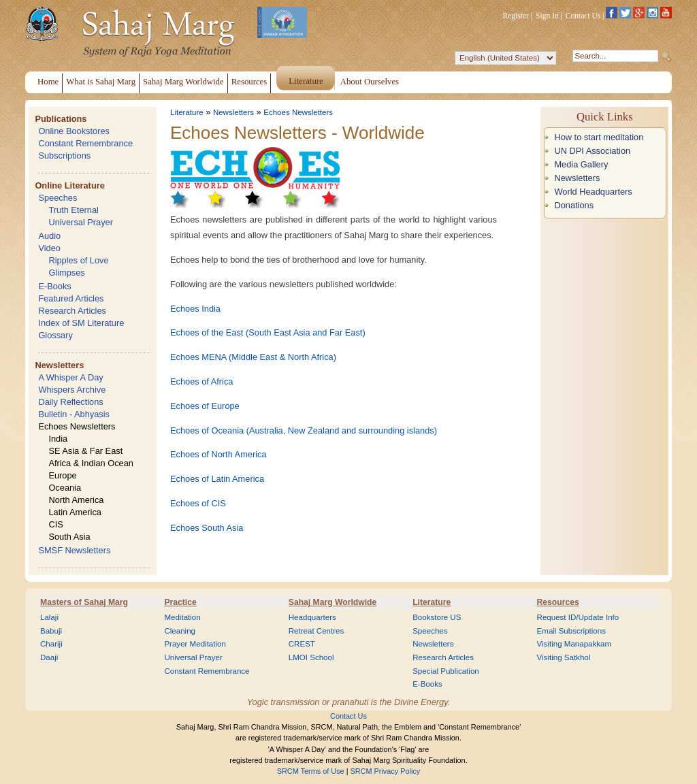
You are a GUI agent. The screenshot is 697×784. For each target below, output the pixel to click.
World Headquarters (593, 192)
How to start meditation (599, 137)
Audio (49, 236)
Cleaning (180, 631)
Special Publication (446, 671)
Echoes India (195, 309)
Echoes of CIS (198, 503)
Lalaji (49, 617)
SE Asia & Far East (85, 451)
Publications (61, 119)
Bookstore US (437, 617)
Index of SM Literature (81, 323)
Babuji (51, 631)
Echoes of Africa (201, 381)
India (58, 439)
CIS (55, 524)
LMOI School (311, 657)
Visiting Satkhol (564, 657)
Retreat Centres (317, 631)
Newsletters (59, 365)
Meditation (182, 617)
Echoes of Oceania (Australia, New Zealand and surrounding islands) (304, 430)
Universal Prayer (81, 222)
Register (516, 16)
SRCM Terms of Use (311, 771)
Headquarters (312, 617)
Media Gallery (581, 164)
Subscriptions (64, 156)
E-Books (54, 286)
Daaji (49, 657)
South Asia (69, 537)
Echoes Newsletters (77, 426)
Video (49, 248)
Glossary (55, 335)
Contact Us (583, 16)
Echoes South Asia (207, 528)
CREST (302, 644)
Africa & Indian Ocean (91, 463)
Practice (180, 602)
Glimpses (66, 273)
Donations (574, 205)
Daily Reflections (70, 402)
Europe (62, 475)
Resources (558, 602)
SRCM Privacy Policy (386, 771)
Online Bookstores (74, 131)
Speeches (58, 198)
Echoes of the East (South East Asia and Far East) (268, 332)
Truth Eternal (74, 210)
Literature (187, 112)
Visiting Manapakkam (574, 644)
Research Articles (72, 311)
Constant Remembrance (85, 143)
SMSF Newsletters (74, 550)
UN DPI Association (592, 151)
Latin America (75, 512)
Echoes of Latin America (217, 479)
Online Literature (69, 185)
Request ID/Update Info (578, 617)
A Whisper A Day (70, 377)
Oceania (65, 488)
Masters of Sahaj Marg (84, 602)
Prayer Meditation (195, 644)
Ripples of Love (78, 260)
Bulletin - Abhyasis (74, 414)
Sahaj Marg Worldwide (333, 602)
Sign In (547, 16)
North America (76, 500)
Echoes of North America (218, 454)
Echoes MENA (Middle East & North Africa (252, 357)
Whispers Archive (72, 390)
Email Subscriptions (571, 631)
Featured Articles (71, 298)
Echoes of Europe (205, 406)
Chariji (51, 644)
